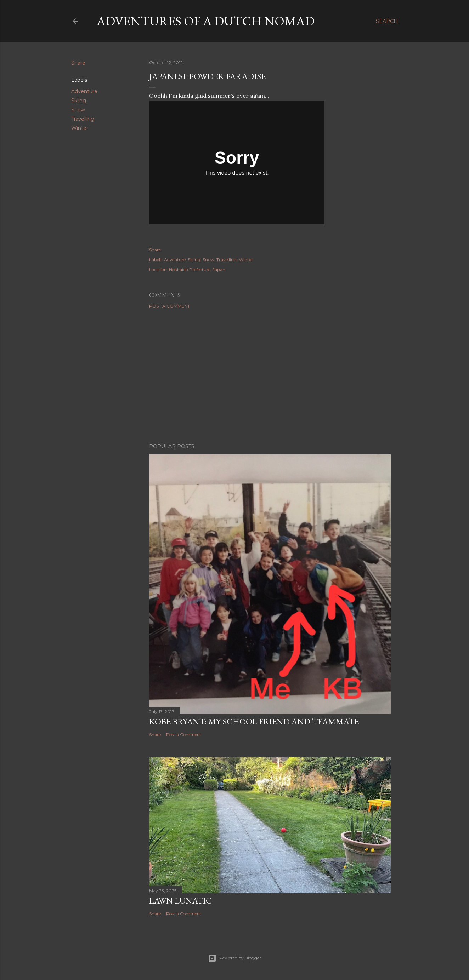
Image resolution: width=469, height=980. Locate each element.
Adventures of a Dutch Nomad (206, 21)
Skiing (79, 101)
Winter (80, 128)
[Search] (387, 21)
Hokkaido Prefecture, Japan (197, 270)
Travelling (83, 119)
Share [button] (78, 63)
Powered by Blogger (234, 958)
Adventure (84, 91)
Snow (78, 110)
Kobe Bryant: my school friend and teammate (254, 721)
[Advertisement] (270, 376)
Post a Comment (169, 306)
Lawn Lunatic (180, 901)
